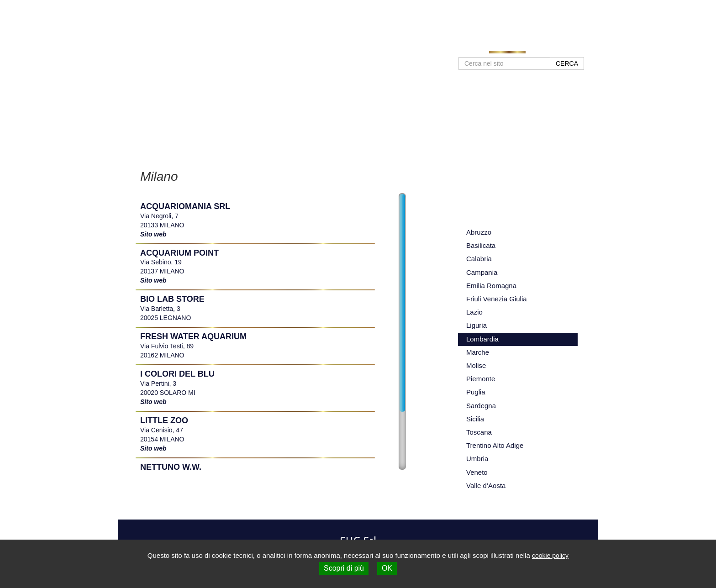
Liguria (476, 325)
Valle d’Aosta (486, 486)
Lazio (474, 312)
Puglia (476, 392)
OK (387, 568)
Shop (576, 47)
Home (377, 47)
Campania (482, 272)
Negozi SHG (507, 47)
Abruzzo (479, 232)
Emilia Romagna (491, 286)
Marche (478, 352)
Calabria (479, 259)
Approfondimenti (454, 47)
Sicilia (475, 419)
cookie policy (550, 556)
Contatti (547, 47)
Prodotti (407, 47)
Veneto (477, 472)
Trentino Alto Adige (495, 445)
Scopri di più (344, 568)
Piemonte (481, 379)
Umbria (477, 459)
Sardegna (481, 406)
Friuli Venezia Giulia (497, 299)
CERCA (567, 63)
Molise (476, 365)
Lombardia (482, 339)
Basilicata (481, 245)
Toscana (479, 432)
